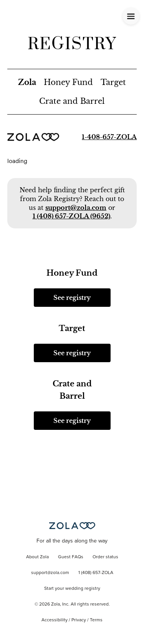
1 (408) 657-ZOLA (96, 573)
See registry (72, 298)
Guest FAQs (71, 557)
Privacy (79, 620)
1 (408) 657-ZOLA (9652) (71, 216)
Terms (96, 620)
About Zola (37, 557)
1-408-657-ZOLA (109, 137)
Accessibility (55, 620)
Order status (105, 557)
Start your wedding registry (72, 589)
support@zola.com (76, 208)
